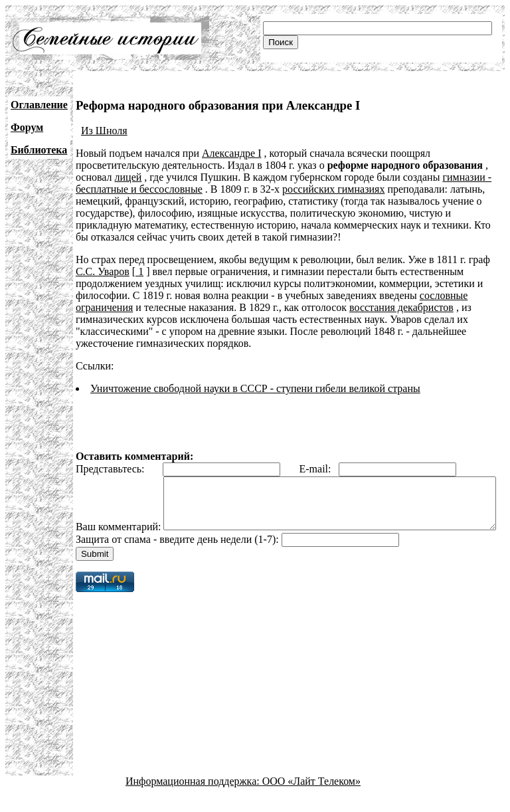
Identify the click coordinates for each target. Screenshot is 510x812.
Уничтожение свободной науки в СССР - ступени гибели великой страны (255, 388)
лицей (128, 177)
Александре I (232, 153)
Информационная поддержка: (194, 800)
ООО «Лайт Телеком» (311, 800)
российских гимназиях (333, 189)
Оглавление (39, 105)
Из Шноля (104, 131)
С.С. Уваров (103, 271)
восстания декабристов (401, 307)
